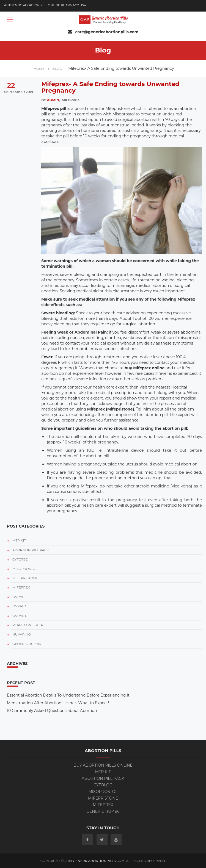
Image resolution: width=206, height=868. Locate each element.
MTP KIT (19, 540)
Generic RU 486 (103, 811)
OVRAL (18, 597)
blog (59, 69)
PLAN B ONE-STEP (28, 625)
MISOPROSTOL (25, 569)
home (41, 69)
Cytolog (103, 785)
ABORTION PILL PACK (31, 550)
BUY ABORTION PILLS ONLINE (103, 765)
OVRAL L (20, 616)
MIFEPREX (21, 587)
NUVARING (22, 634)
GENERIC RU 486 (27, 644)
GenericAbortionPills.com (99, 861)
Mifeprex (103, 805)
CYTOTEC (20, 559)
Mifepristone (103, 798)
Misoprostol (103, 792)
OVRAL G (20, 606)
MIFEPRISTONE (25, 578)
